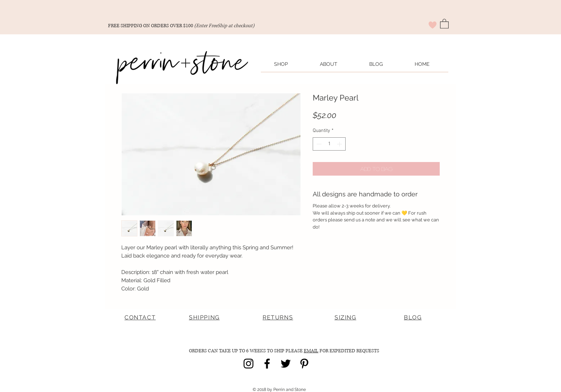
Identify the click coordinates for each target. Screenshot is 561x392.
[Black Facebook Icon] (267, 364)
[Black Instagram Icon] (248, 364)
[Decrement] (318, 144)
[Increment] (340, 144)
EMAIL (311, 351)
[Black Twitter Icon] (286, 364)
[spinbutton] (329, 144)
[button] (444, 23)
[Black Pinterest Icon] (304, 364)
